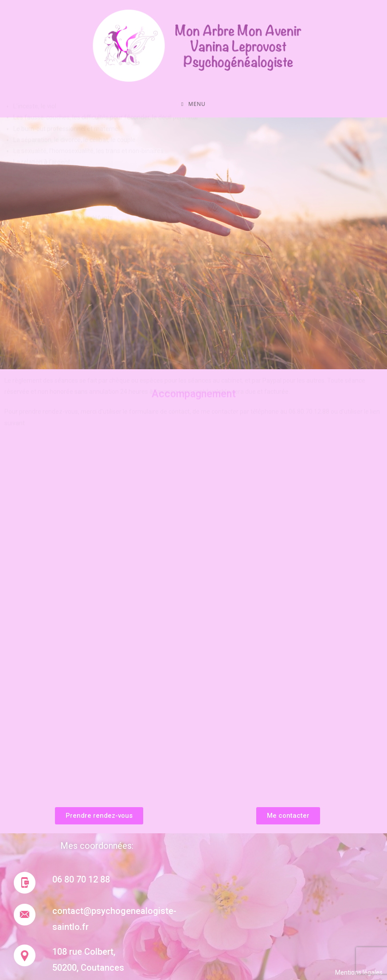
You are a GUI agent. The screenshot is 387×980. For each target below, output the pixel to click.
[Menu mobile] (193, 104)
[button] (99, 816)
